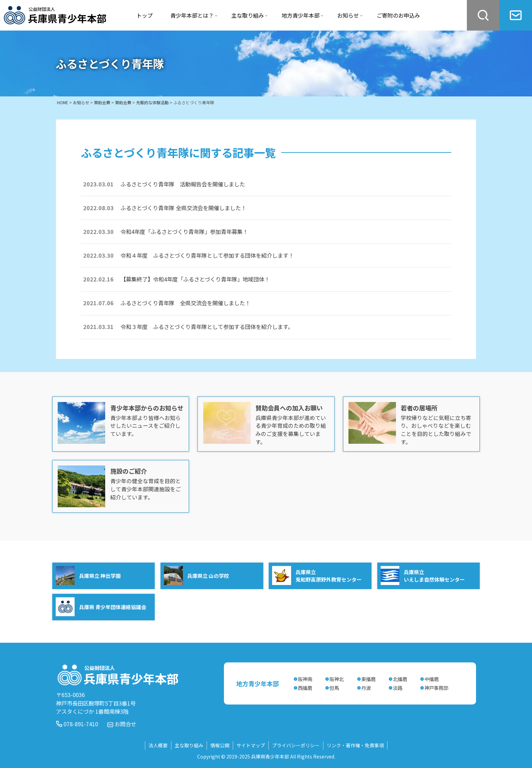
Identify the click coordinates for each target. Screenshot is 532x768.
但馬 (334, 687)
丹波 (366, 687)
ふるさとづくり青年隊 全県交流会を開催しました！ (183, 208)
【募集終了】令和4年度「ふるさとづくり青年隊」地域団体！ (195, 279)
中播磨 (432, 678)
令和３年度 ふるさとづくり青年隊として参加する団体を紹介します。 (207, 327)
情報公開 (220, 745)
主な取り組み (189, 745)
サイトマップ (251, 745)
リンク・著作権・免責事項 (355, 745)
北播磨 (400, 678)
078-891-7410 (81, 723)
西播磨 (305, 687)
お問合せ (126, 723)
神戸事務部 (436, 687)
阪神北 (337, 678)
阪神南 (305, 678)
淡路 (398, 687)
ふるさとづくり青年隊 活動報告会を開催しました (183, 184)
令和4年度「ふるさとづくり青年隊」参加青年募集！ (184, 232)
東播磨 (368, 678)
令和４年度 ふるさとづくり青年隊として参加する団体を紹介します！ (207, 255)
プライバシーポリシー (296, 745)
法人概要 (158, 745)
